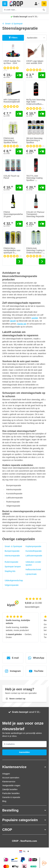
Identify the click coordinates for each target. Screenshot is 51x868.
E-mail (13, 658)
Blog (4, 801)
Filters (13, 38)
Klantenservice (9, 782)
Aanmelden (24, 752)
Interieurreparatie (12, 556)
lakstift (13, 321)
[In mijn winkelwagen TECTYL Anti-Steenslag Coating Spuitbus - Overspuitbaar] (42, 188)
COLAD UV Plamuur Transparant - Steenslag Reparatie (35, 214)
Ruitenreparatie (11, 562)
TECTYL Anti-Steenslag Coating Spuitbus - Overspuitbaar (34, 179)
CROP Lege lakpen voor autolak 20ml (35, 62)
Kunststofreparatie (34, 551)
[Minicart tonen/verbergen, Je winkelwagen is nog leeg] (44, 4)
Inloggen (6, 774)
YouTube (36, 671)
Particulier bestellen (11, 793)
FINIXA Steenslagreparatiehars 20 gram (14, 214)
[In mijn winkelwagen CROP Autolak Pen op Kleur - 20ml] (19, 75)
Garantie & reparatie (11, 797)
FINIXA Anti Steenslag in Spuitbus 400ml (10, 140)
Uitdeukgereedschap (14, 580)
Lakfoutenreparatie (34, 556)
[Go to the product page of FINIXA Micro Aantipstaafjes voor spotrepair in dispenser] (19, 261)
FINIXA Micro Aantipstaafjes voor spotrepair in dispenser (12, 251)
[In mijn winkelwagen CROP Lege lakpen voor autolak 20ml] (42, 75)
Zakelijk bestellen (10, 789)
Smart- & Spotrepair (12, 24)
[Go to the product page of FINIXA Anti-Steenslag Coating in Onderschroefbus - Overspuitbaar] (42, 261)
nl (25, 851)
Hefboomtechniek (33, 569)
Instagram (13, 671)
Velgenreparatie (12, 585)
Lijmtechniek (31, 574)
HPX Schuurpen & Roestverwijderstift (12, 101)
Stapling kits (10, 571)
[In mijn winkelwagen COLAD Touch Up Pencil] (19, 188)
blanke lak (22, 324)
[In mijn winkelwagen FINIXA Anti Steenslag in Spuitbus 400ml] (19, 151)
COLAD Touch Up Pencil (11, 177)
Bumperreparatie (12, 551)
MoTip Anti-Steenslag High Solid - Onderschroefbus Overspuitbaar (36, 103)
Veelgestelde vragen (11, 785)
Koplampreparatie (34, 546)
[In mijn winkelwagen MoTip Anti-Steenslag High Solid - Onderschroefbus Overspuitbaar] (42, 114)
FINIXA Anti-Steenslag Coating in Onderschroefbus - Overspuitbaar (35, 251)
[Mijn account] (37, 4)
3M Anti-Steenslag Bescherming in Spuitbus (34, 140)
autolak (35, 318)
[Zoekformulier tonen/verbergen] (44, 10)
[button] (24, 767)
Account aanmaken (11, 778)
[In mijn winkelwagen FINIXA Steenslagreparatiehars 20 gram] (19, 224)
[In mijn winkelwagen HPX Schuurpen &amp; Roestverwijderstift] (19, 114)
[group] (13, 69)
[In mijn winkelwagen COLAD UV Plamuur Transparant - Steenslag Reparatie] (42, 224)
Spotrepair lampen (13, 567)
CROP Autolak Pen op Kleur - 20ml (12, 62)
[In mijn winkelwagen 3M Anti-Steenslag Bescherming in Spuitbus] (42, 151)
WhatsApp (36, 658)
